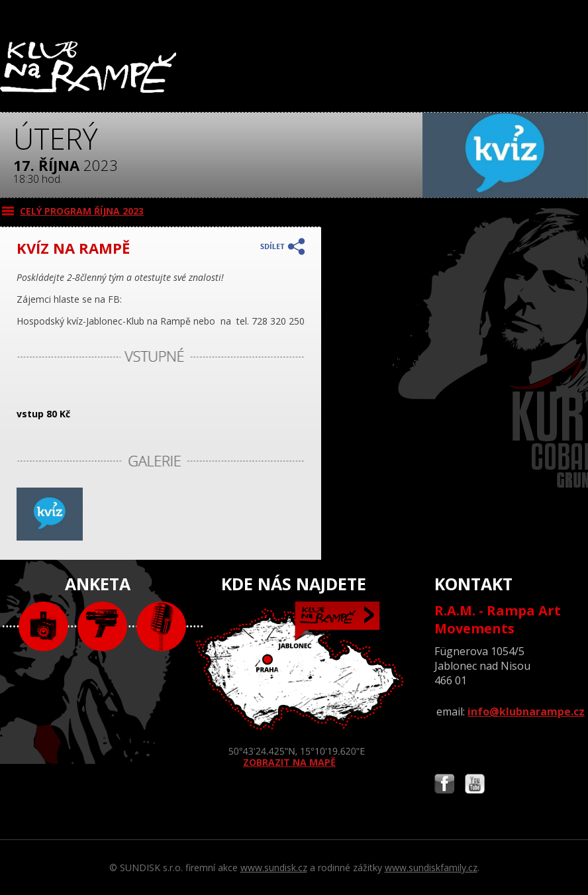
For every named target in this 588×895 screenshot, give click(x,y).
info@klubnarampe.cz (526, 711)
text (161, 626)
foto (43, 626)
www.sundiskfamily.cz (431, 868)
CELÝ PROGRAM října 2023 (82, 211)
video (102, 626)
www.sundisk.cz (274, 868)
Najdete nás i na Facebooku (444, 785)
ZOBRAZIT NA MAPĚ (294, 685)
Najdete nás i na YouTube (475, 785)
